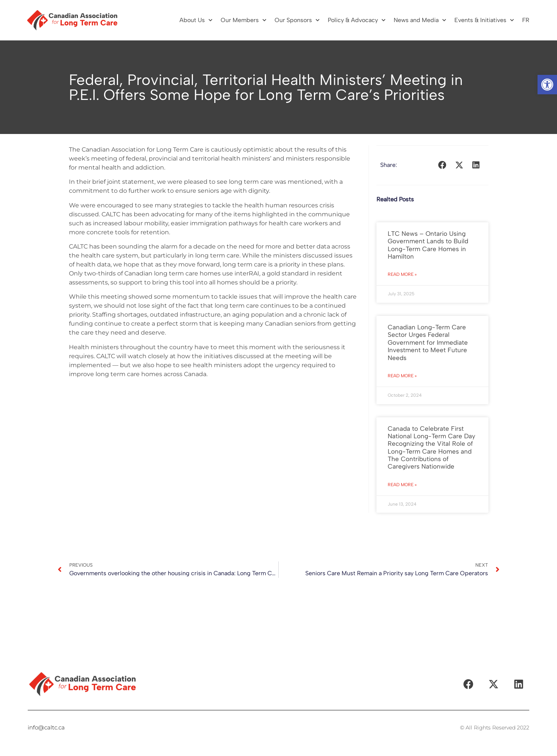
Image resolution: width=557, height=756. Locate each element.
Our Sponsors (297, 20)
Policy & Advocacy (357, 20)
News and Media (420, 20)
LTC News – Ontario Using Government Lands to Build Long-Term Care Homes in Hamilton (428, 245)
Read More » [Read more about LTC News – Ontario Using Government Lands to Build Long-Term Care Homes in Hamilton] (402, 274)
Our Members (243, 20)
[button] (547, 85)
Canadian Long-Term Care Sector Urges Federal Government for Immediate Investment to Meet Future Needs (428, 342)
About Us (196, 20)
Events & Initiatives (484, 20)
